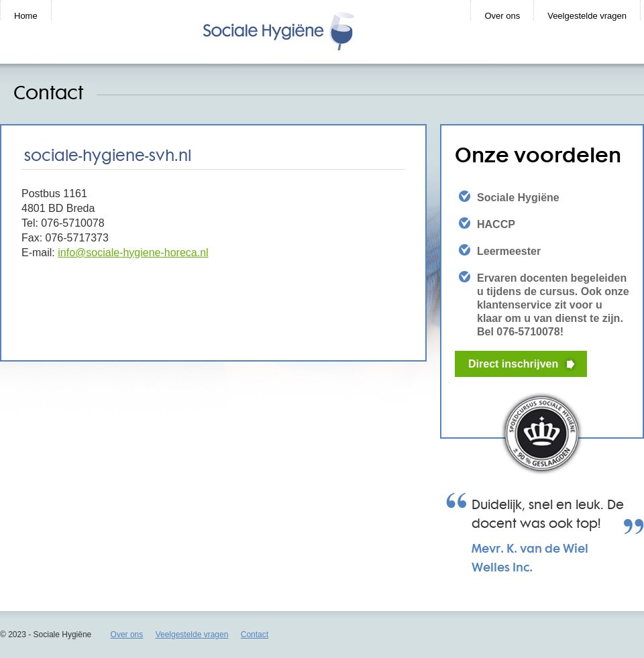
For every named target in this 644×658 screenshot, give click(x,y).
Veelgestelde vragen (587, 15)
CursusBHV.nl (308, 31)
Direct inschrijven (513, 364)
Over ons (502, 15)
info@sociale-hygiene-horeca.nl (133, 253)
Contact (255, 635)
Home (26, 15)
